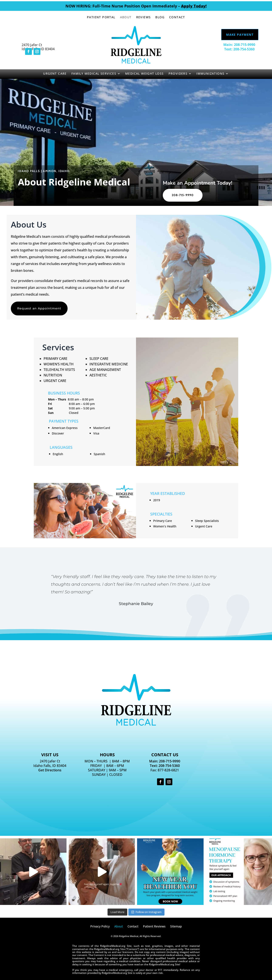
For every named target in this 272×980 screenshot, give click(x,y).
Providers (178, 74)
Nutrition (53, 375)
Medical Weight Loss (144, 74)
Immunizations (210, 74)
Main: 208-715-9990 (239, 45)
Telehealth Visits (59, 370)
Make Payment (240, 35)
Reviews (144, 17)
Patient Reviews (154, 927)
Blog (160, 17)
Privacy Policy (100, 927)
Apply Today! (194, 6)
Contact (177, 17)
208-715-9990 (183, 195)
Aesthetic (98, 375)
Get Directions (50, 770)
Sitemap (176, 927)
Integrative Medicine (109, 364)
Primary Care (55, 359)
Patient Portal (101, 17)
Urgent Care (55, 74)
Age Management (105, 370)
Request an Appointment (39, 308)
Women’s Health (59, 364)
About (126, 17)
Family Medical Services (94, 74)
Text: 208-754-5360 (239, 49)
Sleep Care (99, 359)
